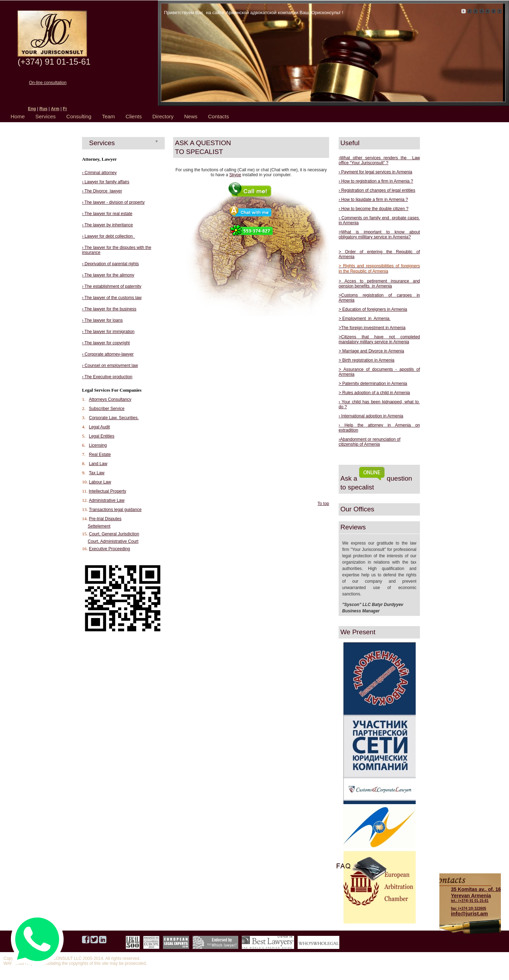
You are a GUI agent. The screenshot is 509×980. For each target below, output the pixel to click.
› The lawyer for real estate (107, 214)
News (191, 116)
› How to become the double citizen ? (373, 209)
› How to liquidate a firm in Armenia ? (373, 200)
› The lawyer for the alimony (108, 275)
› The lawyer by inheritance (107, 225)
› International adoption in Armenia (371, 416)
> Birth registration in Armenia (367, 360)
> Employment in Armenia (365, 319)
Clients (134, 116)
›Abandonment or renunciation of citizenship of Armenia (370, 442)
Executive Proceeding (110, 549)
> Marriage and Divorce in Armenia (371, 351)
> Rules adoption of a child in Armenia (374, 393)
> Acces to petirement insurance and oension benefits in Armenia (379, 284)
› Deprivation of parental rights (110, 264)
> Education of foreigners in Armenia (373, 309)
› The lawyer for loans (102, 320)
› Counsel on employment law (110, 366)
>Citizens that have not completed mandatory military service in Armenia (379, 339)
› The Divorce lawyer (102, 191)
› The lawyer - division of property (113, 202)
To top (323, 504)
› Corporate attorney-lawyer (108, 354)
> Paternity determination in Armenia (373, 384)
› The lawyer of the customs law (112, 298)
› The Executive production (107, 377)
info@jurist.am (470, 913)
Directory (163, 116)
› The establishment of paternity (112, 286)
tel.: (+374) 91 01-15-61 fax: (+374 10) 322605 (476, 898)
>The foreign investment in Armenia (372, 328)
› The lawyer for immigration (108, 332)
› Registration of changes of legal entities (377, 190)
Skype (235, 175)
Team (108, 116)
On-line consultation (48, 83)
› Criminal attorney (99, 173)
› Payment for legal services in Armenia (375, 172)
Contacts (219, 116)
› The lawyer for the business (109, 309)
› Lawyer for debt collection (109, 236)
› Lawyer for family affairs (106, 182)
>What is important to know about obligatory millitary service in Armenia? (379, 234)
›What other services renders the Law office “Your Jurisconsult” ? (379, 160)
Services (46, 116)
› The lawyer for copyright (106, 343)
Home (18, 116)
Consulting (79, 116)
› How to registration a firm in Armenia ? (376, 181)
